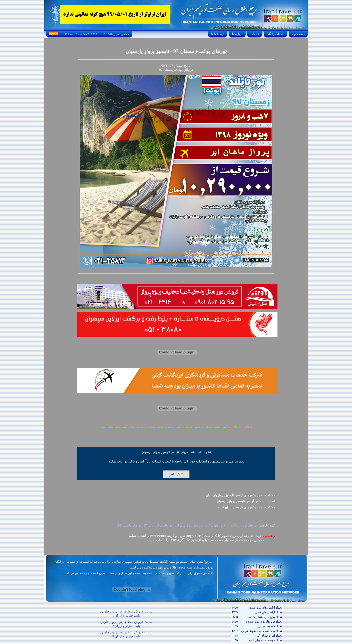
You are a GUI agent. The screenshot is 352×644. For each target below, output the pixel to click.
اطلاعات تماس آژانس (246, 501)
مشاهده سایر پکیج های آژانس (240, 495)
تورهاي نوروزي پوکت (189, 525)
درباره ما (237, 34)
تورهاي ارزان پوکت (244, 525)
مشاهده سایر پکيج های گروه (247, 507)
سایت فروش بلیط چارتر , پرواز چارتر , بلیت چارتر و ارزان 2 (126, 624)
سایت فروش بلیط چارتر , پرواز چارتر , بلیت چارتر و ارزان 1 (126, 613)
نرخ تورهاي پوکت (217, 525)
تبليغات (255, 34)
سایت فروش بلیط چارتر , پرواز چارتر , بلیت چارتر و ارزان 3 (126, 634)
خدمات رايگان (276, 34)
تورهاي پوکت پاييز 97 (158, 525)
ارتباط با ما (218, 34)
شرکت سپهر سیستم (170, 573)
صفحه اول (298, 34)
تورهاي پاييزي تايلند (128, 525)
